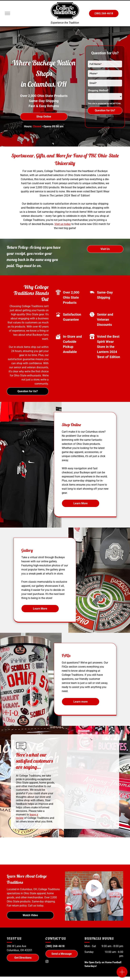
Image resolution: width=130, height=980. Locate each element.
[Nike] (52, 851)
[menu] (7, 13)
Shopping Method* (98, 90)
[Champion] (78, 851)
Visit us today (63, 224)
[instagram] (47, 962)
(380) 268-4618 (55, 946)
